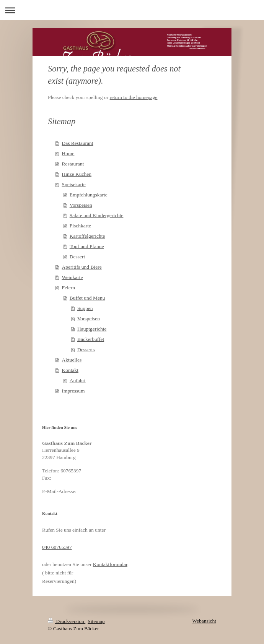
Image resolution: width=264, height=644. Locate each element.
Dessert (77, 257)
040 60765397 (57, 547)
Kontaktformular (110, 564)
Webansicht (204, 621)
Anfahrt (78, 380)
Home (68, 153)
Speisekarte (73, 184)
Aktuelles (72, 360)
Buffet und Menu (87, 298)
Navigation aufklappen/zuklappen (132, 10)
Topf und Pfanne (87, 246)
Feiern (68, 288)
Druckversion (67, 621)
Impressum (73, 391)
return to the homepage (134, 97)
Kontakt (70, 370)
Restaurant (73, 164)
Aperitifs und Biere (81, 267)
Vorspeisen (81, 205)
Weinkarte (72, 277)
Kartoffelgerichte (87, 236)
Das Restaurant (77, 143)
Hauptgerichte (92, 329)
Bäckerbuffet (91, 339)
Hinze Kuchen (77, 174)
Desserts (86, 350)
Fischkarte (80, 226)
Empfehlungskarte (89, 195)
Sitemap (96, 621)
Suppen (85, 308)
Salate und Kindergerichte (97, 215)
